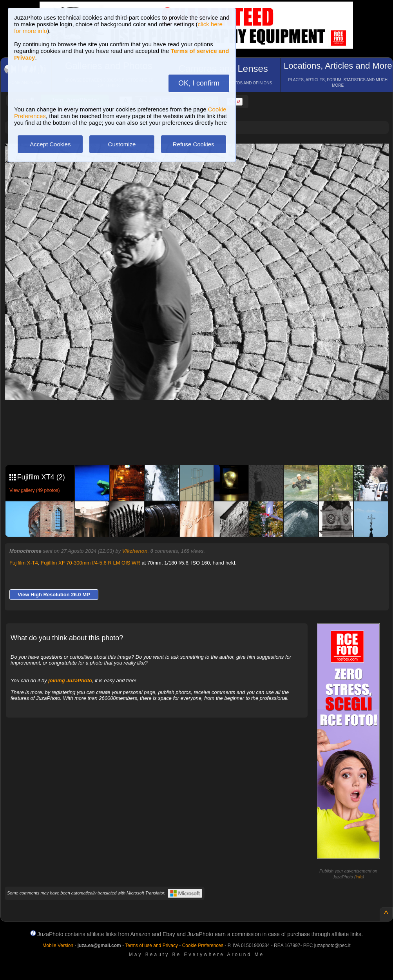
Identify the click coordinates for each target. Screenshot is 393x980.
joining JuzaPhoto (70, 680)
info (359, 877)
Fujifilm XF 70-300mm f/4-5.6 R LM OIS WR (91, 563)
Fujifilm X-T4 (24, 563)
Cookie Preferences (203, 945)
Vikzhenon (135, 551)
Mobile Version (58, 945)
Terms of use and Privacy (151, 945)
